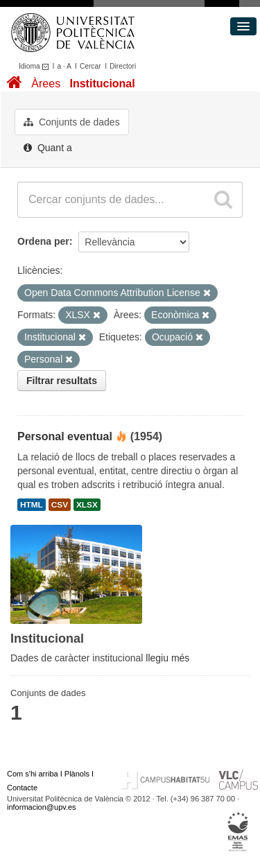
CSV (60, 505)
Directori (123, 66)
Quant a (48, 148)
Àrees (46, 84)
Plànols (77, 774)
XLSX (87, 505)
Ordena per (43, 241)
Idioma (36, 66)
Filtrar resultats (62, 381)
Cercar (90, 66)
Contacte (22, 788)
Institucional (102, 84)
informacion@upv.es (42, 807)
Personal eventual (65, 436)
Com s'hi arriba (33, 774)
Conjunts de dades (72, 122)
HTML (32, 505)
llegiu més (167, 658)
